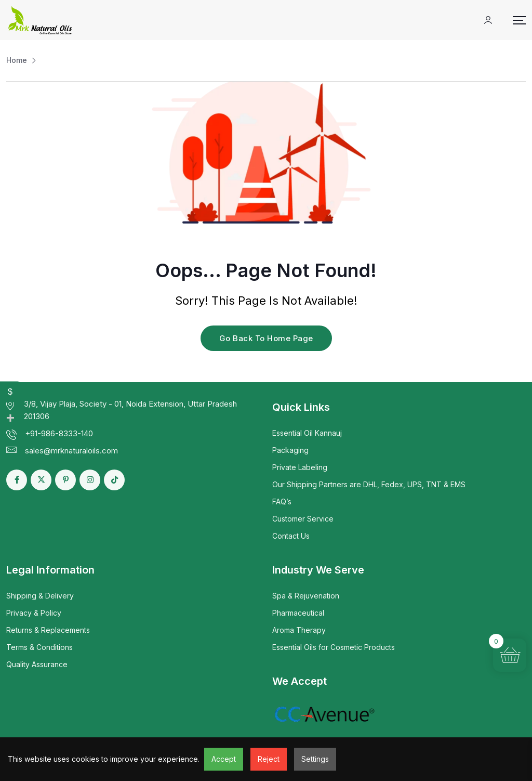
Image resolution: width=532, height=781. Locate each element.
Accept (224, 759)
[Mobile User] (488, 20)
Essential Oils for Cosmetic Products (334, 647)
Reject (269, 759)
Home (17, 60)
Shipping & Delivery (40, 596)
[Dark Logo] (40, 20)
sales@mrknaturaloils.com (71, 451)
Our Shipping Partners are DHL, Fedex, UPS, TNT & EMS (369, 484)
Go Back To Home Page (266, 338)
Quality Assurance (37, 664)
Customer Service (303, 519)
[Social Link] (17, 480)
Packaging (290, 450)
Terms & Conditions (39, 647)
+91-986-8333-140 (59, 433)
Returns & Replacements (48, 630)
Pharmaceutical (298, 613)
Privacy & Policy (34, 613)
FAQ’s (282, 502)
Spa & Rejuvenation (306, 596)
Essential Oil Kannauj (307, 433)
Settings (315, 759)
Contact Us (291, 536)
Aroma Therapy (299, 630)
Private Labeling (300, 467)
